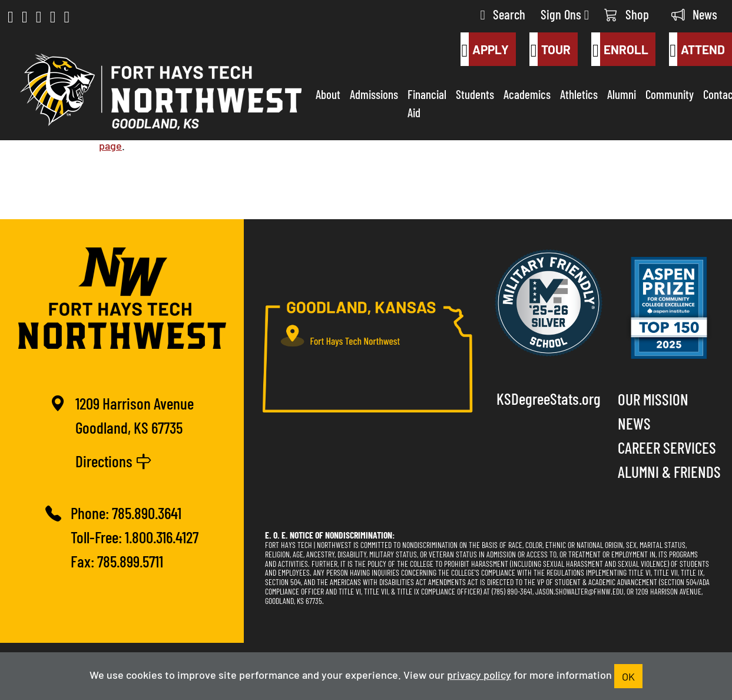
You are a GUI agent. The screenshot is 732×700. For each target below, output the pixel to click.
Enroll (620, 49)
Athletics (579, 94)
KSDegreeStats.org (549, 398)
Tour (550, 49)
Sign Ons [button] (565, 14)
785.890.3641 (147, 512)
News (694, 14)
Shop (627, 14)
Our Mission (653, 399)
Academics (527, 94)
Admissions (374, 94)
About (328, 94)
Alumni (622, 94)
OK (628, 676)
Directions (113, 460)
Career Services (667, 447)
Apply (485, 49)
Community (670, 94)
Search (503, 14)
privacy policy (479, 674)
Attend (697, 49)
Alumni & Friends (669, 471)
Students (475, 94)
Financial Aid (427, 103)
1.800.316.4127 (162, 536)
